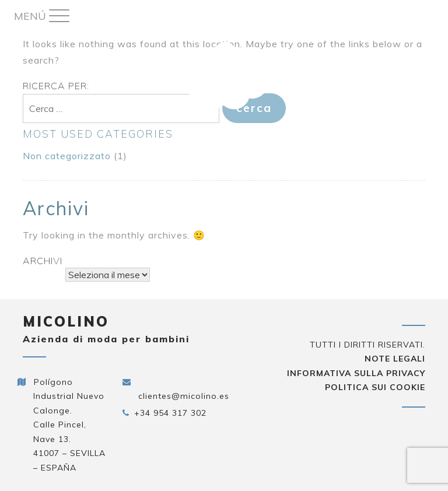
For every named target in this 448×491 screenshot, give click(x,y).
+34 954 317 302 (170, 413)
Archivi (43, 261)
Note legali (395, 359)
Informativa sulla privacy (356, 373)
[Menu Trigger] (41, 16)
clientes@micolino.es (184, 396)
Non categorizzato (67, 156)
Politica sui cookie (375, 387)
